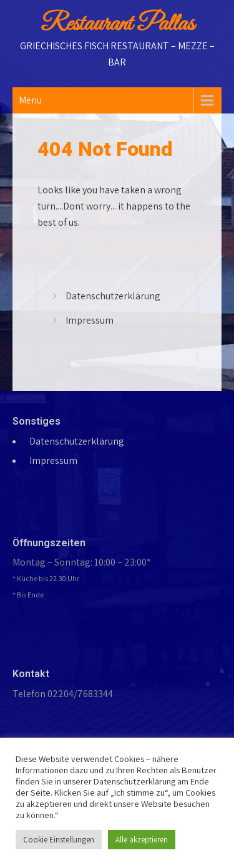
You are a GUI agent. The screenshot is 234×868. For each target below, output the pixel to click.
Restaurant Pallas (117, 24)
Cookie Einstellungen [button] (59, 840)
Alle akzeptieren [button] (142, 840)
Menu (30, 100)
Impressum (90, 320)
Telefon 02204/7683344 (63, 694)
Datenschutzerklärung (113, 296)
